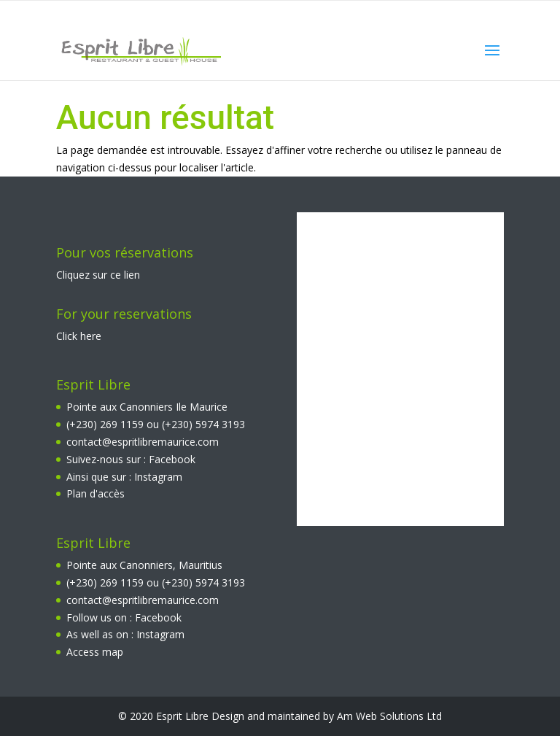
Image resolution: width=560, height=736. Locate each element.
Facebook (172, 459)
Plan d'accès (96, 493)
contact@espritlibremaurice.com (143, 442)
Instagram (158, 477)
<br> (400, 369)
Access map (95, 652)
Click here (79, 336)
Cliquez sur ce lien (98, 275)
